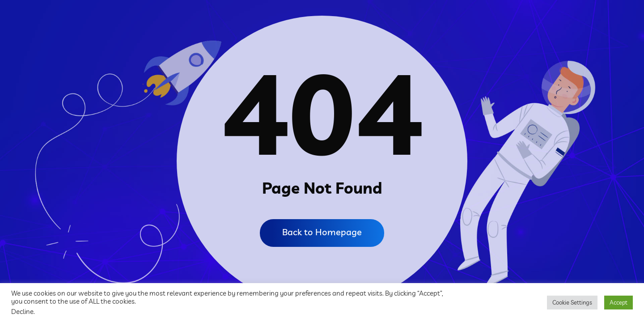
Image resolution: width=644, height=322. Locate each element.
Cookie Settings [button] (572, 302)
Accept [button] (619, 302)
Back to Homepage (322, 232)
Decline (22, 311)
